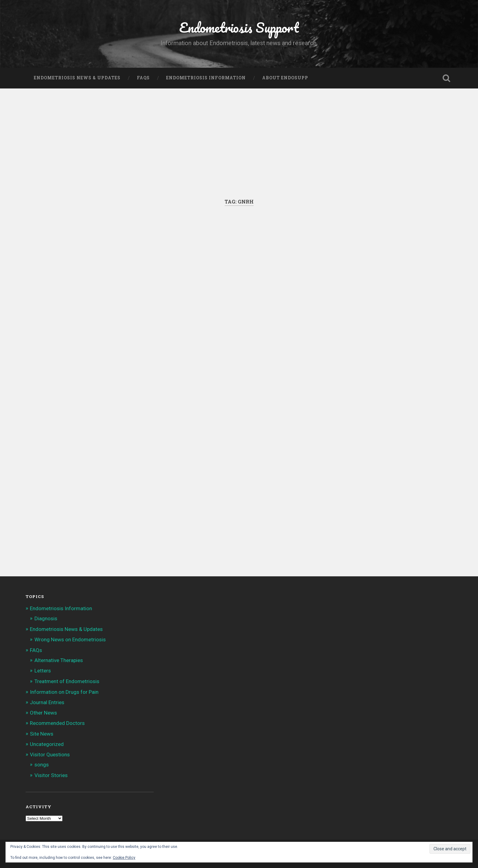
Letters (43, 671)
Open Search (446, 78)
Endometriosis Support (239, 27)
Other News (43, 713)
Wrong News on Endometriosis (70, 639)
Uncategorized (47, 744)
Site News (42, 734)
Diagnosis (46, 618)
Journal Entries (47, 702)
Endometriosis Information (206, 78)
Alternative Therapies (59, 660)
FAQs (143, 78)
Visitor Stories (51, 775)
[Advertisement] (239, 153)
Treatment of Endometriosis (67, 681)
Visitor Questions (50, 755)
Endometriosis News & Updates (77, 78)
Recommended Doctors (57, 723)
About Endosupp (285, 78)
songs (42, 765)
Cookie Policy (124, 858)
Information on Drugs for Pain (64, 692)
